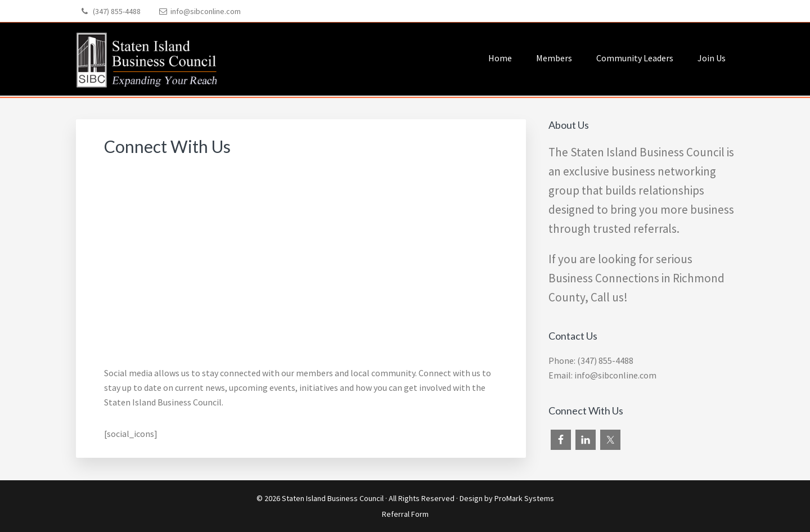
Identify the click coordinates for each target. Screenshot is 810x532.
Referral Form (405, 514)
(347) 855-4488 (117, 11)
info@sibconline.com (206, 11)
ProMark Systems (524, 498)
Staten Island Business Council (333, 498)
